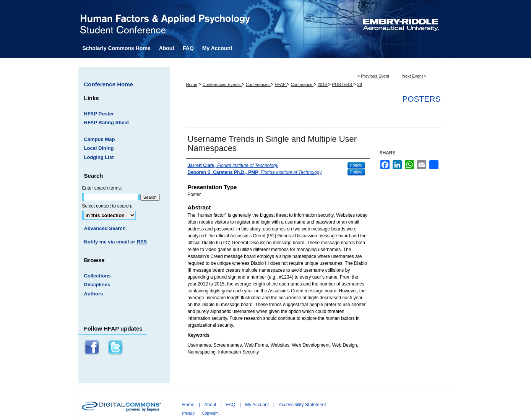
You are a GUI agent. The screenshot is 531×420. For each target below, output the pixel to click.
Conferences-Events (222, 84)
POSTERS (343, 84)
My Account (257, 405)
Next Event (412, 76)
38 (360, 84)
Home (192, 84)
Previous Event (375, 76)
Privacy (189, 413)
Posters (421, 99)
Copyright (210, 413)
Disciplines (97, 285)
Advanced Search (105, 228)
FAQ (231, 405)
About (210, 405)
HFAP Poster (99, 114)
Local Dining (99, 148)
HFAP (281, 84)
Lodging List (99, 157)
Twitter (116, 347)
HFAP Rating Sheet (107, 122)
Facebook (93, 347)
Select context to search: (107, 206)
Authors (94, 294)
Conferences (258, 84)
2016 (323, 84)
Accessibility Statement (302, 405)
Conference (302, 84)
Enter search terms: (102, 188)
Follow (356, 165)
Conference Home (109, 84)
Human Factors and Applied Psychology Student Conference (217, 21)
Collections (97, 276)
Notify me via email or (116, 242)
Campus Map (100, 139)
